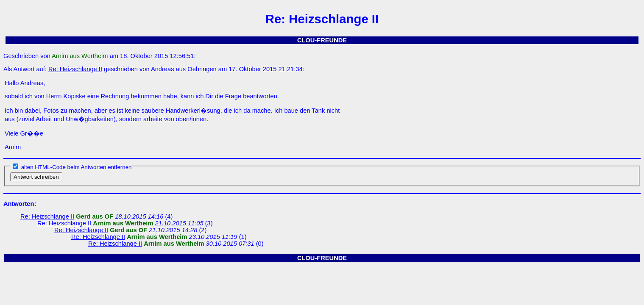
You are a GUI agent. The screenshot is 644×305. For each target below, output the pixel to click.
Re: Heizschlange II (75, 69)
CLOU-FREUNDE (322, 40)
